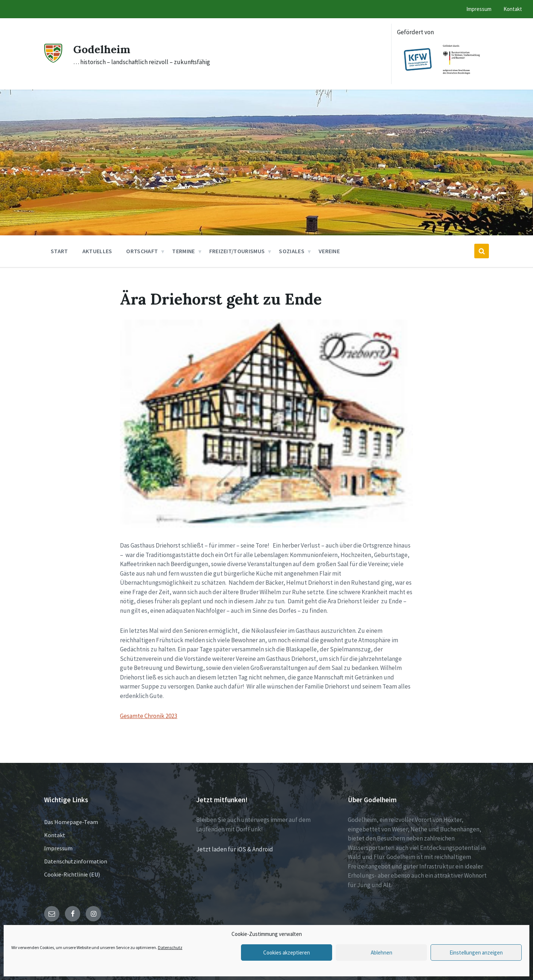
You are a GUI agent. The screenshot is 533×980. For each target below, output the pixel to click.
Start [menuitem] (59, 251)
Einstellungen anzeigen (476, 952)
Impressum (58, 848)
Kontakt (55, 835)
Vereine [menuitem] (329, 251)
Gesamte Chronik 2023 (149, 716)
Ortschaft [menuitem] (142, 251)
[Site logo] (53, 60)
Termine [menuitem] (183, 251)
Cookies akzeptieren (287, 952)
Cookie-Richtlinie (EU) (72, 874)
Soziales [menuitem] (292, 251)
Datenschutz (170, 947)
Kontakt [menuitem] (513, 9)
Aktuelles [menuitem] (97, 251)
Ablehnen (382, 952)
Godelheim (102, 49)
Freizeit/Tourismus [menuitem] (237, 251)
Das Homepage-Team (71, 822)
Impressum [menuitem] (479, 9)
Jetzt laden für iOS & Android (235, 849)
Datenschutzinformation (76, 861)
